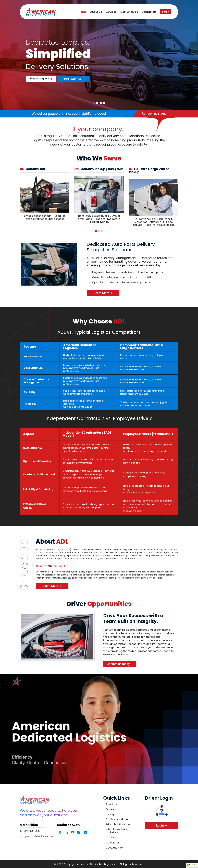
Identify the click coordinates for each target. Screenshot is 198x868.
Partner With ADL (72, 79)
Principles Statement (119, 824)
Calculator (112, 843)
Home (83, 12)
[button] (96, 231)
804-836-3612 (157, 114)
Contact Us (149, 12)
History (110, 814)
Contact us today (118, 664)
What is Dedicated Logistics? (117, 831)
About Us (96, 12)
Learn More (101, 293)
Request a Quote (40, 79)
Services (111, 12)
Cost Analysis (129, 12)
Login (166, 12)
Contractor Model (117, 819)
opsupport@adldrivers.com (39, 836)
